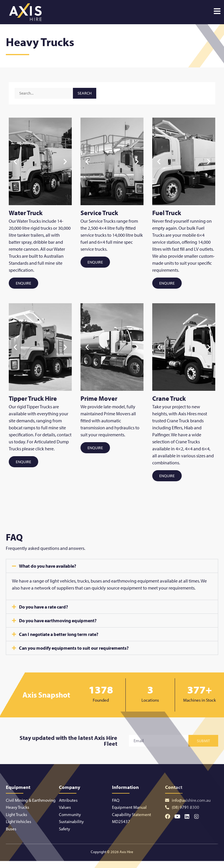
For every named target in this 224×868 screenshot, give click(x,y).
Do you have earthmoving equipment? (58, 621)
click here (44, 449)
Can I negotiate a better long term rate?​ (59, 634)
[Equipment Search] (44, 93)
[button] (15, 161)
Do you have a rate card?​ (43, 607)
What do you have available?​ (48, 566)
